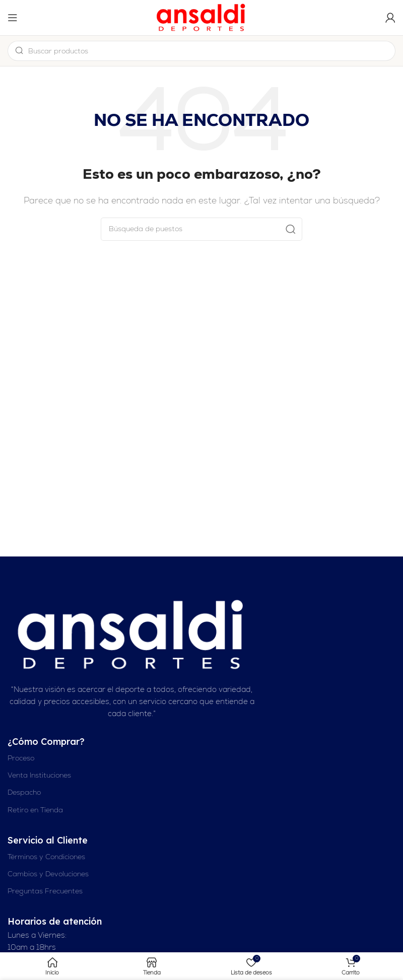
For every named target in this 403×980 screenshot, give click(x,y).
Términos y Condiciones (46, 857)
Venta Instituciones (39, 775)
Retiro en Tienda (35, 810)
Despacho (24, 792)
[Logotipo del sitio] (201, 17)
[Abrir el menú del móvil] (13, 18)
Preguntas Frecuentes (45, 891)
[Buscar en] (201, 229)
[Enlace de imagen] (132, 634)
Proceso (21, 758)
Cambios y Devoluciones (48, 874)
